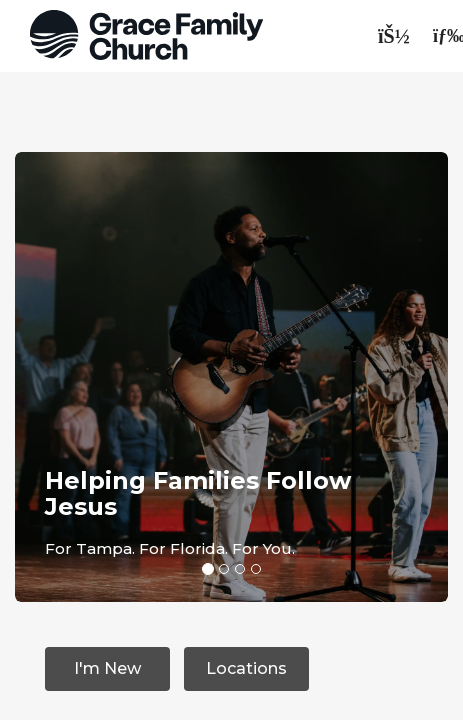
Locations (246, 668)
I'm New (107, 668)
